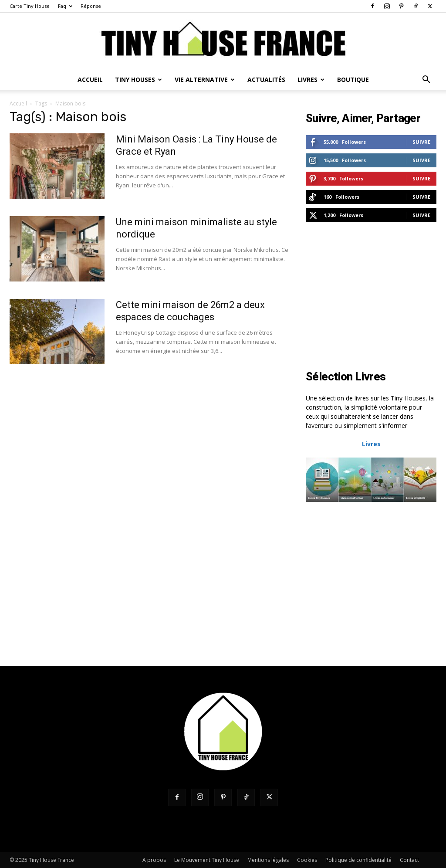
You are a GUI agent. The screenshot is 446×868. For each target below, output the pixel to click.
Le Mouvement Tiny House (207, 860)
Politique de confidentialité (358, 860)
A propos (154, 860)
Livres (311, 80)
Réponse (91, 6)
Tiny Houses (139, 80)
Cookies (307, 860)
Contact (409, 860)
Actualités (266, 80)
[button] (426, 80)
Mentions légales (268, 860)
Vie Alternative (205, 80)
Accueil (90, 80)
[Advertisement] (371, 297)
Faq (65, 6)
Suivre (421, 142)
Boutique (353, 80)
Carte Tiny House (30, 6)
